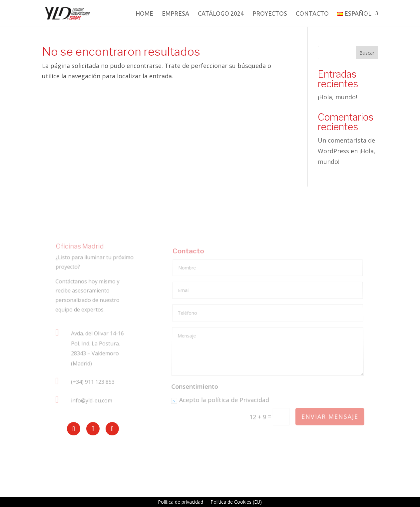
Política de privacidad (181, 502)
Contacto (312, 14)
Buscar (367, 53)
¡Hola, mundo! (337, 97)
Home (144, 14)
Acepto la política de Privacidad (220, 401)
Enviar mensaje (330, 417)
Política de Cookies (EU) (236, 502)
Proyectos (270, 14)
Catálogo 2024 (221, 14)
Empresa (176, 14)
